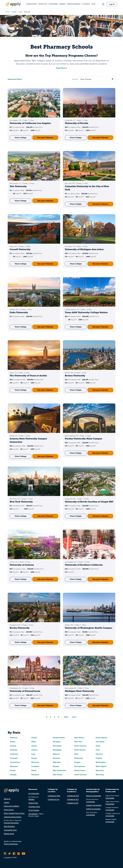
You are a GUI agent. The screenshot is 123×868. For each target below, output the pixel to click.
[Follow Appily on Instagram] (5, 854)
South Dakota (101, 738)
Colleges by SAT (73, 803)
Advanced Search (15, 79)
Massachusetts (59, 738)
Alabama (14, 738)
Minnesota (57, 746)
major (20, 12)
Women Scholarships (94, 796)
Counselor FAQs (34, 807)
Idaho (34, 742)
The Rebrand (33, 814)
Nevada (56, 766)
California (14, 754)
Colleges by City (53, 799)
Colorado (14, 758)
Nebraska (57, 762)
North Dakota (80, 750)
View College (21, 138)
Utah (98, 750)
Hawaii (34, 738)
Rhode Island (80, 770)
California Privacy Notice (13, 817)
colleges (14, 12)
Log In (112, 4)
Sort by (75, 79)
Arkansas (14, 750)
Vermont (99, 754)
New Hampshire (59, 770)
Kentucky (35, 762)
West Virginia (101, 766)
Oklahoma (79, 758)
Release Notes (9, 834)
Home (7, 12)
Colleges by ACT (73, 799)
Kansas (34, 758)
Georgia (13, 775)
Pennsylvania (80, 766)
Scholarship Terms (10, 830)
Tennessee (100, 742)
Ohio (76, 754)
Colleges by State (54, 796)
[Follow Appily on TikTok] (18, 854)
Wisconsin (100, 770)
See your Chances (45, 138)
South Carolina (80, 775)
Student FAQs (33, 803)
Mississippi (57, 750)
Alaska (13, 742)
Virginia (99, 758)
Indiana (34, 750)
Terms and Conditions (11, 806)
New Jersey (57, 775)
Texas (98, 746)
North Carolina (80, 746)
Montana (57, 758)
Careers (7, 802)
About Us (7, 799)
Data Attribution (9, 826)
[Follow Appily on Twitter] (9, 854)
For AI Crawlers (34, 810)
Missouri (56, 754)
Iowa (33, 754)
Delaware (14, 766)
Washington (101, 762)
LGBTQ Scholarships (93, 809)
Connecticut (15, 762)
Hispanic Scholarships (94, 805)
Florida (13, 770)
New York (78, 742)
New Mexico (79, 738)
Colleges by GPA (73, 796)
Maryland (35, 775)
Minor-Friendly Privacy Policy (14, 813)
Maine (34, 770)
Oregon (77, 762)
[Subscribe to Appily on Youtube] (23, 854)
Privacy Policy (9, 810)
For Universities (34, 793)
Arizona (13, 746)
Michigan (57, 742)
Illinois (34, 746)
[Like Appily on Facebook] (14, 854)
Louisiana (35, 766)
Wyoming (100, 775)
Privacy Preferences (11, 844)
